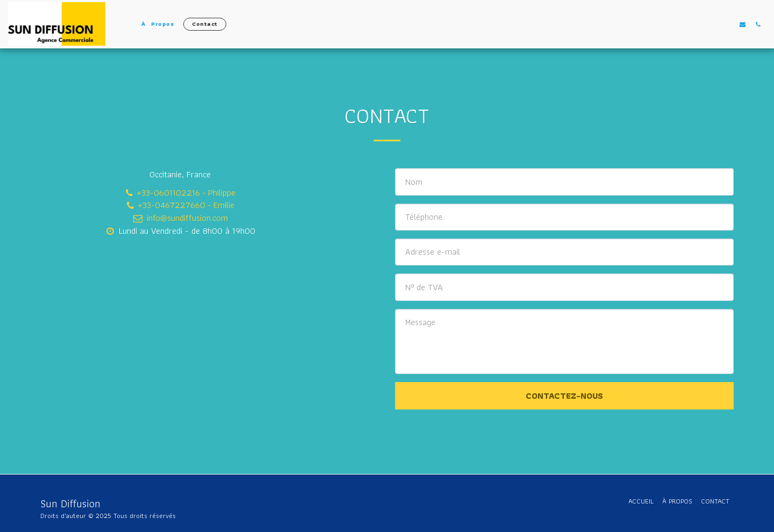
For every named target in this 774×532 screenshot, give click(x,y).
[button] (743, 24)
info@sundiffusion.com (180, 218)
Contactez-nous (564, 396)
